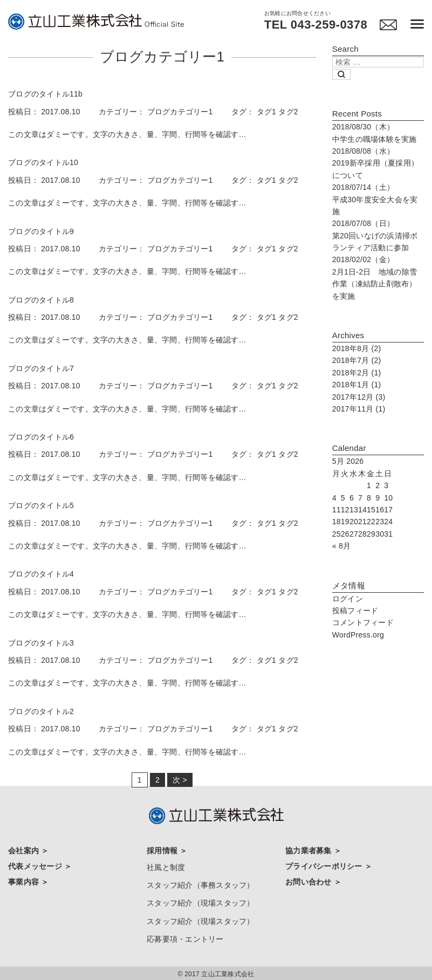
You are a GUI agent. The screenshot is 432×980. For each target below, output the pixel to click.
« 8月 (341, 546)
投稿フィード (355, 611)
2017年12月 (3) (359, 397)
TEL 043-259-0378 (315, 25)
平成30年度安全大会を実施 (375, 199)
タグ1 (267, 112)
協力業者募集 (310, 851)
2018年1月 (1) (357, 385)
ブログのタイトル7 (41, 368)
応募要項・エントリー (185, 936)
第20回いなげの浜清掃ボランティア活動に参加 (375, 235)
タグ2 (288, 112)
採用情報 (163, 851)
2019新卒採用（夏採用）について (375, 163)
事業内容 (25, 881)
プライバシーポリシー (325, 866)
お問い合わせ (310, 881)
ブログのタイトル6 (41, 437)
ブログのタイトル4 (41, 574)
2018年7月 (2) (357, 360)
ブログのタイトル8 (41, 300)
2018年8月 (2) (357, 348)
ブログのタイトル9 (41, 231)
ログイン (348, 599)
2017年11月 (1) (359, 409)
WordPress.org (358, 635)
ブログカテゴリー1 (180, 112)
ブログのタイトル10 (43, 162)
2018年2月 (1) (357, 373)
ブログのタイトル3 (41, 643)
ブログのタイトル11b (45, 94)
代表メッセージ (36, 866)
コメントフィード (363, 622)
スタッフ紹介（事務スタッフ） (201, 884)
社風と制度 (166, 867)
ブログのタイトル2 (41, 711)
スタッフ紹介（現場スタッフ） (201, 902)
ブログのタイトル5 (41, 505)
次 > (180, 780)
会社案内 (25, 851)
